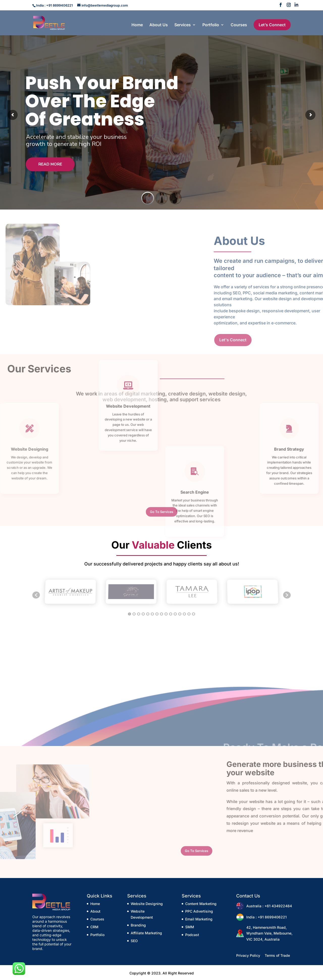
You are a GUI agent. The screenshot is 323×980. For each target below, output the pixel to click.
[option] (70, 592)
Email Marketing (199, 919)
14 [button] (189, 611)
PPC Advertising (199, 911)
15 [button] (194, 611)
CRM (94, 927)
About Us (159, 25)
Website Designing (147, 904)
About (95, 911)
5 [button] (147, 611)
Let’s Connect (272, 25)
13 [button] (185, 611)
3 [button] (138, 611)
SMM (190, 927)
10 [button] (171, 611)
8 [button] (161, 611)
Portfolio (211, 25)
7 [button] (157, 611)
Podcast (192, 935)
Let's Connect (296, 340)
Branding (138, 925)
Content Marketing (201, 904)
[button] (36, 595)
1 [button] (129, 611)
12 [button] (180, 611)
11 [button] (175, 611)
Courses (239, 25)
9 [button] (166, 611)
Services (183, 25)
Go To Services (161, 512)
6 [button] (152, 611)
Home (137, 25)
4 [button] (143, 611)
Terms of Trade (277, 955)
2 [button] (134, 611)
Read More (50, 169)
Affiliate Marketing (146, 933)
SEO (134, 941)
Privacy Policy (248, 955)
